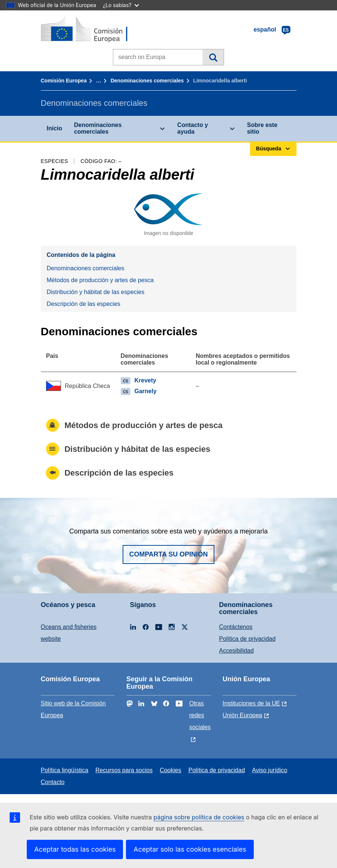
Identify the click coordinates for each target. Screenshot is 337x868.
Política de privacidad (247, 639)
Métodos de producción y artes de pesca (100, 280)
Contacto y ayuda (193, 128)
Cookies (171, 770)
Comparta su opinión (169, 554)
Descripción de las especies (84, 304)
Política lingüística (65, 770)
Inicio (55, 128)
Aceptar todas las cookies (75, 849)
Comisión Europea (64, 81)
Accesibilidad (236, 651)
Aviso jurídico (270, 770)
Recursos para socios (124, 770)
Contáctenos (236, 627)
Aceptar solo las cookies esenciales (190, 849)
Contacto (53, 782)
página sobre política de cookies (199, 817)
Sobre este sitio (262, 128)
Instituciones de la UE (251, 703)
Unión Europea (242, 715)
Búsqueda (213, 57)
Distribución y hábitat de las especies (96, 292)
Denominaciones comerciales (147, 81)
